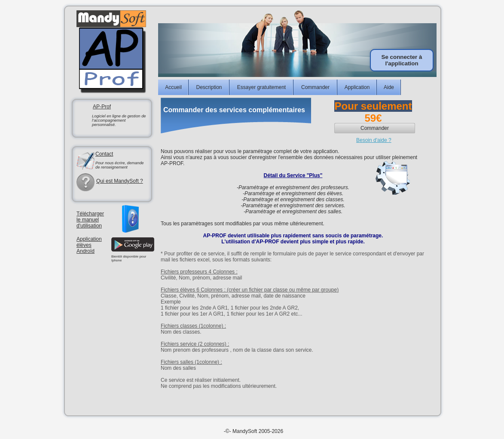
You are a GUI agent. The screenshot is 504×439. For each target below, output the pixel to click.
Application (357, 87)
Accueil (173, 87)
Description (209, 87)
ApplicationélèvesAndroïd (89, 245)
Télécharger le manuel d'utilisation (90, 220)
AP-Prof (102, 107)
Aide (389, 87)
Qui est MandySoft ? (120, 181)
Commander (315, 87)
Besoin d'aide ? (374, 140)
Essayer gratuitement (261, 87)
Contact (104, 154)
